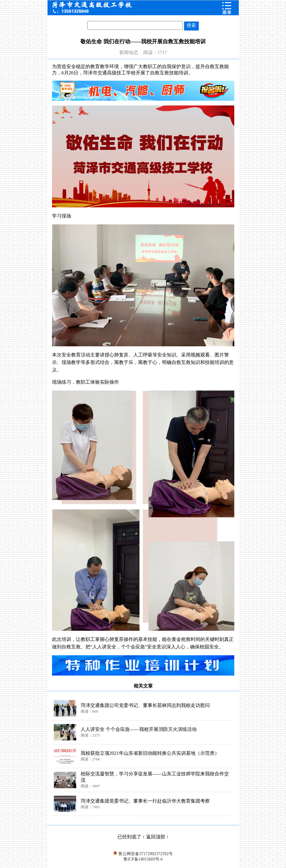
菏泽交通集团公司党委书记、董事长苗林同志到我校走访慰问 (145, 705)
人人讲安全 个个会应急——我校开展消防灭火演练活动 (139, 729)
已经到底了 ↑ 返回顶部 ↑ (143, 837)
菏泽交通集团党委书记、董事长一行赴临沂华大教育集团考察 (145, 801)
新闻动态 (129, 52)
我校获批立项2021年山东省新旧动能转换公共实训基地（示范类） (150, 753)
